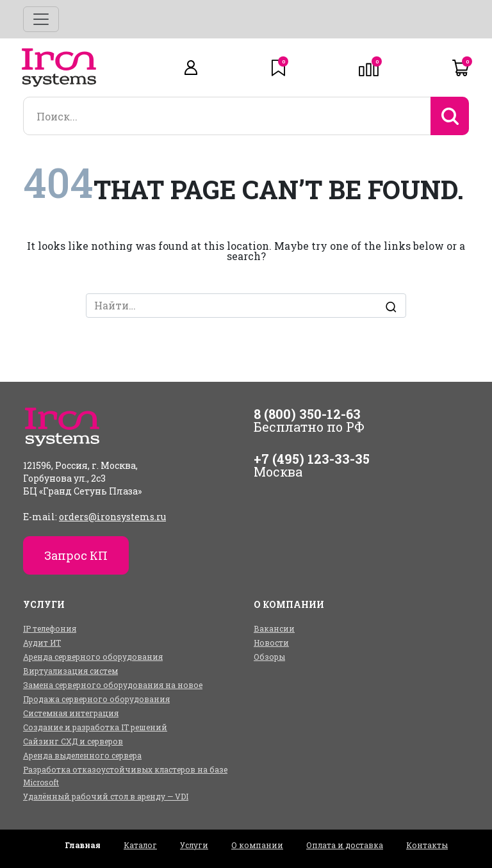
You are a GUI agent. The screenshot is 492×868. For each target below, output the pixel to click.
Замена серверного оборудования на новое (113, 685)
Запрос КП (76, 555)
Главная (83, 845)
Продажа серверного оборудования (96, 699)
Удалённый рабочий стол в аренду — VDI (106, 796)
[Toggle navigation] (41, 19)
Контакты (427, 845)
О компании (257, 845)
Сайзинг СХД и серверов (73, 741)
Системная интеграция (71, 713)
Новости (271, 643)
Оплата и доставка (345, 845)
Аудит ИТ (42, 643)
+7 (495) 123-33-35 (312, 459)
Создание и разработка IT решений (95, 727)
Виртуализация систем (70, 671)
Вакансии (274, 628)
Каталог (140, 845)
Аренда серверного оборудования (93, 657)
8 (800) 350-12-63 (307, 414)
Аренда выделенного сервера (82, 755)
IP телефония (50, 628)
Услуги (194, 845)
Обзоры (269, 657)
